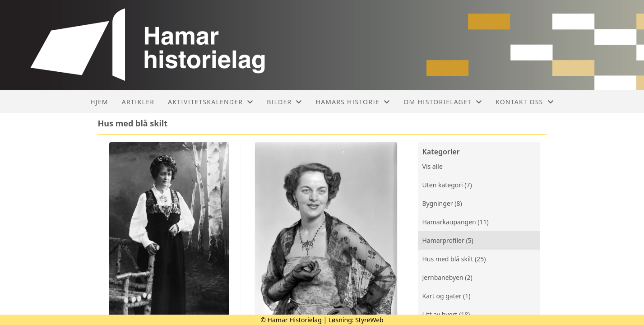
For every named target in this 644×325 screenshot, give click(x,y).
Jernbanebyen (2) (447, 277)
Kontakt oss (525, 102)
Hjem (99, 102)
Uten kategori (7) (447, 185)
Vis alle (433, 166)
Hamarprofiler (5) (448, 240)
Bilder (284, 102)
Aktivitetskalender (211, 102)
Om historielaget (443, 102)
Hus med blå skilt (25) (454, 259)
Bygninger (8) (442, 203)
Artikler (138, 102)
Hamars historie (353, 102)
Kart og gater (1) (447, 296)
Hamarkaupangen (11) (456, 222)
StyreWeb (369, 320)
